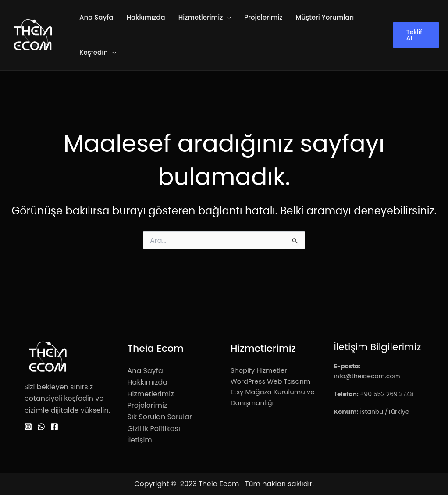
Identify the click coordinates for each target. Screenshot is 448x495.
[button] (227, 18)
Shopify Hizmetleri (260, 370)
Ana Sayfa (96, 17)
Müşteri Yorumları (325, 17)
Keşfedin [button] (98, 53)
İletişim (140, 440)
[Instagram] (28, 427)
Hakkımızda (146, 17)
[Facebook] (54, 427)
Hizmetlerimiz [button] (205, 18)
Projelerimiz (263, 17)
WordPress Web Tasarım (270, 381)
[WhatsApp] (41, 427)
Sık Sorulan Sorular (160, 417)
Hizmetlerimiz (151, 394)
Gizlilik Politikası (154, 429)
